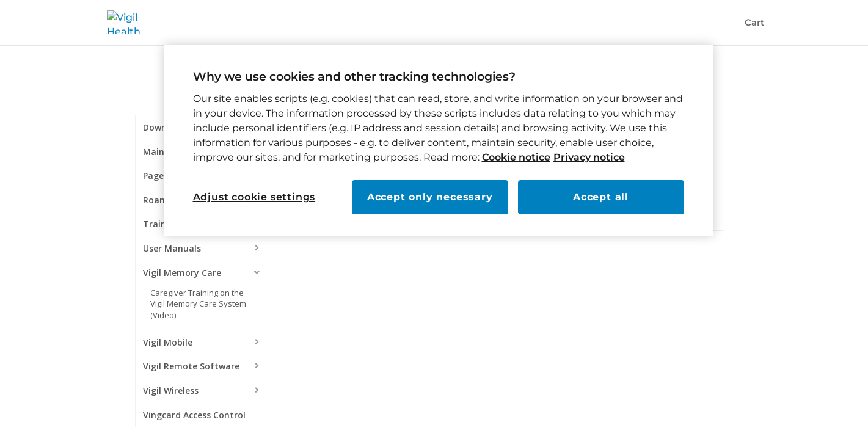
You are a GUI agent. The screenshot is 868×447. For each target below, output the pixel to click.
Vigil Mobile (168, 342)
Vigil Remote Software (191, 366)
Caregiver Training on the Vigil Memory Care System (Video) (198, 303)
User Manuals (172, 248)
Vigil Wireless (171, 391)
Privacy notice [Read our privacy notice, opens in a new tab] (589, 157)
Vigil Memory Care (182, 273)
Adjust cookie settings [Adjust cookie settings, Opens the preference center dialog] (254, 197)
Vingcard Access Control (194, 415)
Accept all (601, 197)
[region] (439, 140)
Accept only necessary (430, 197)
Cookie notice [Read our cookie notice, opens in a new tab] (516, 157)
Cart (754, 23)
